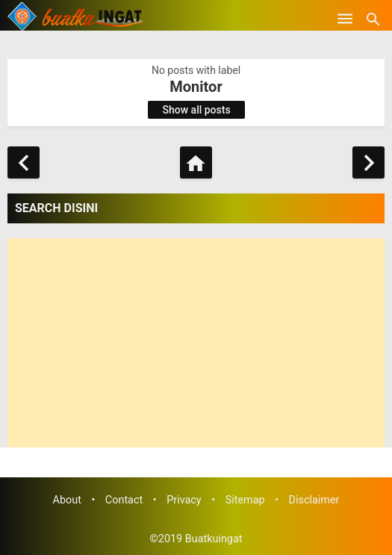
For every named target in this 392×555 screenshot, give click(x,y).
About (67, 500)
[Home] (196, 162)
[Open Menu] (345, 19)
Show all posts (197, 110)
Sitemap (245, 500)
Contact (124, 500)
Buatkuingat (214, 539)
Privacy (184, 500)
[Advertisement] (196, 343)
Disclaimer (314, 500)
